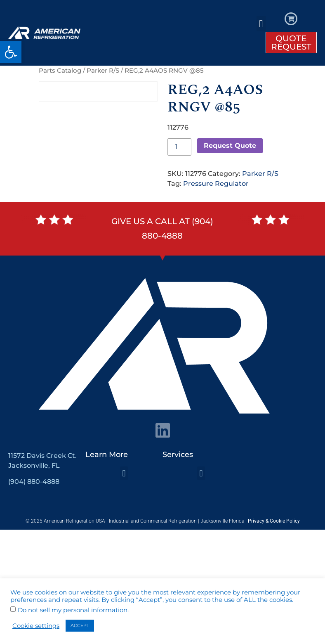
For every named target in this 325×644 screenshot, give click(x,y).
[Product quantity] (179, 147)
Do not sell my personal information (73, 610)
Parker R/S (103, 71)
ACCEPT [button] (80, 625)
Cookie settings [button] (36, 626)
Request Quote (230, 146)
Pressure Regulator (216, 183)
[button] (11, 52)
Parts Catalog (60, 71)
